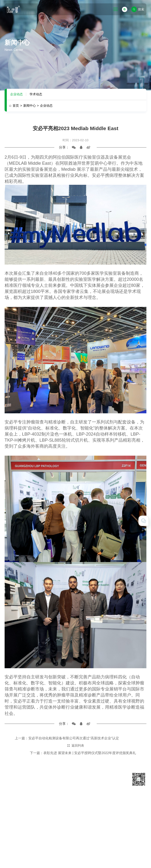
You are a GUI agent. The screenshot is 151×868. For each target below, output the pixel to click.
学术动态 (36, 94)
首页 (17, 106)
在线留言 (113, 817)
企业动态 (16, 94)
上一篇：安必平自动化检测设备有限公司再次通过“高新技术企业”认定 (67, 738)
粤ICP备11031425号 (114, 848)
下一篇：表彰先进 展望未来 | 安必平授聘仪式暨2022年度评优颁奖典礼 (83, 753)
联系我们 (113, 811)
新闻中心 (31, 106)
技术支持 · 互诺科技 (19, 859)
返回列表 (75, 746)
